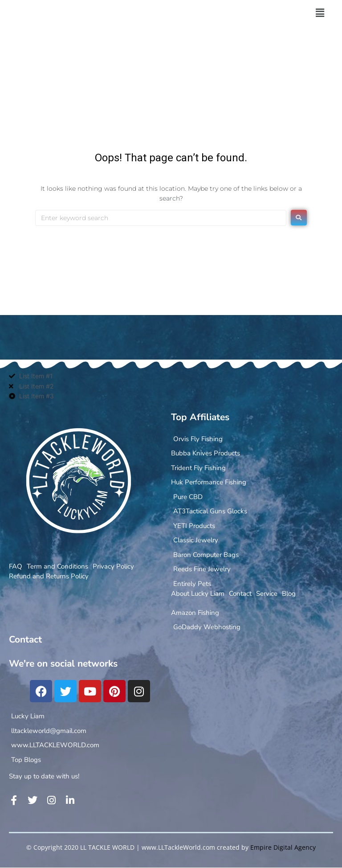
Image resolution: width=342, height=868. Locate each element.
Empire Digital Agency (283, 847)
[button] (320, 13)
